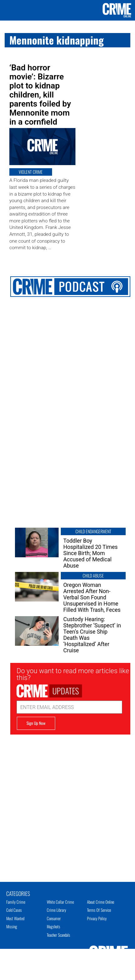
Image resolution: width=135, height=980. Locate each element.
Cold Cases (14, 910)
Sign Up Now (36, 723)
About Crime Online (101, 902)
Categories (18, 893)
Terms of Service (99, 910)
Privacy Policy (97, 918)
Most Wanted (15, 918)
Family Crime (16, 902)
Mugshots (53, 926)
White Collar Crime (60, 902)
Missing (12, 926)
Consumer (54, 918)
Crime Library (56, 910)
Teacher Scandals (58, 935)
